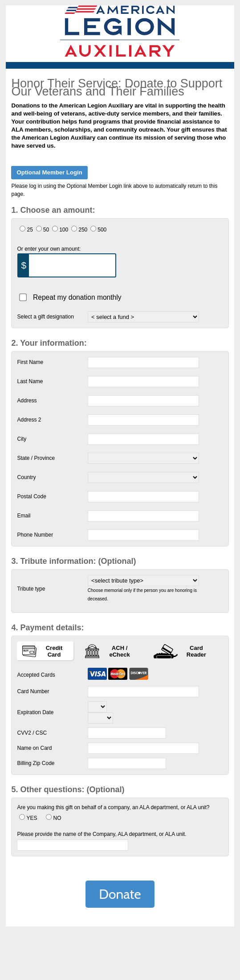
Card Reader (180, 651)
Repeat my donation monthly (77, 297)
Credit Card (42, 651)
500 (102, 230)
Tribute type (31, 589)
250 (83, 230)
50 (46, 230)
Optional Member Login (49, 172)
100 (64, 230)
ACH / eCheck (108, 651)
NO (57, 818)
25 (30, 230)
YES (32, 818)
